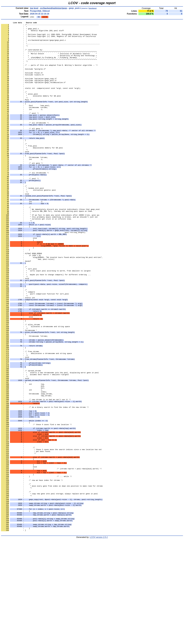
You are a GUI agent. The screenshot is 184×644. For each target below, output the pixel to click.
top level (34, 8)
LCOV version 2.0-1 (99, 639)
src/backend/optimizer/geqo (54, 8)
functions (92, 8)
